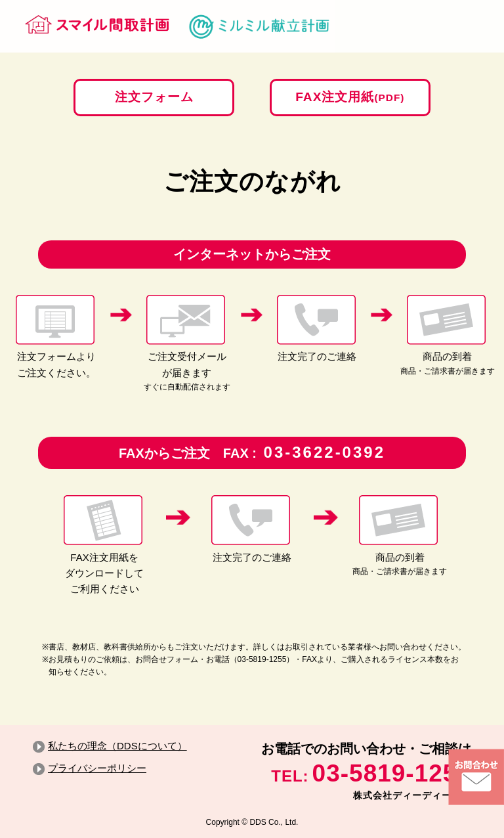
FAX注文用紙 (352, 97)
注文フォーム (152, 97)
